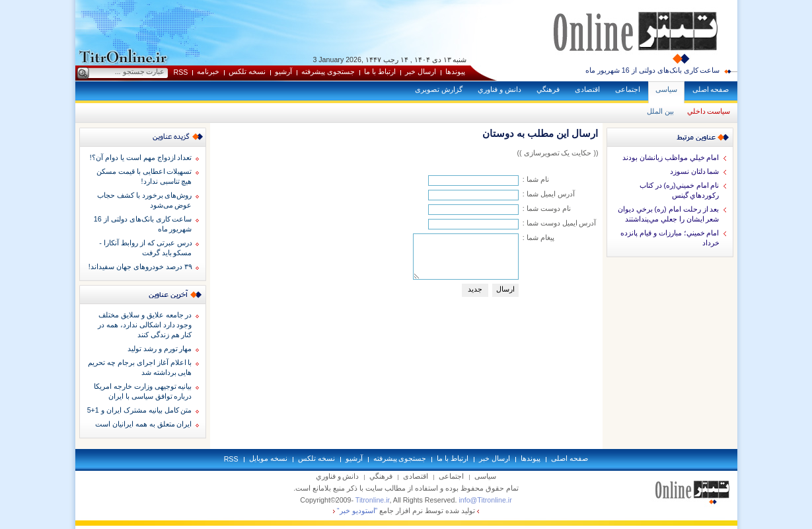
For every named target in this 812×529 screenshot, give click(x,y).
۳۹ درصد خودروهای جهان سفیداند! (140, 266)
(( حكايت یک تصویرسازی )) (557, 153)
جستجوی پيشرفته (328, 71)
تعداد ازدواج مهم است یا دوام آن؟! (141, 157)
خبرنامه (208, 71)
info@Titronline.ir (485, 500)
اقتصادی (587, 89)
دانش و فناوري (499, 89)
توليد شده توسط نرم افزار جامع (406, 510)
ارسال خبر (421, 71)
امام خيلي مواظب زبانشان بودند (671, 157)
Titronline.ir (373, 500)
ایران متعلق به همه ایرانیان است (144, 424)
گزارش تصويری (439, 89)
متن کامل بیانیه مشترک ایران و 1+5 (140, 410)
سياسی (666, 89)
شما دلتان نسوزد (695, 171)
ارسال (505, 289)
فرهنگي (548, 89)
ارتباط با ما (380, 71)
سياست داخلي (709, 111)
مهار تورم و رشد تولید (160, 348)
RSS (181, 72)
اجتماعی (628, 89)
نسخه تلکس (247, 71)
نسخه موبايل (268, 458)
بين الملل (660, 111)
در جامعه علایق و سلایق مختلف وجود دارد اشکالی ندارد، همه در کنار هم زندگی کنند (145, 325)
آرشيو (283, 71)
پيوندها (455, 71)
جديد (475, 289)
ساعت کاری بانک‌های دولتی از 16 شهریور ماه (653, 70)
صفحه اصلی (711, 89)
